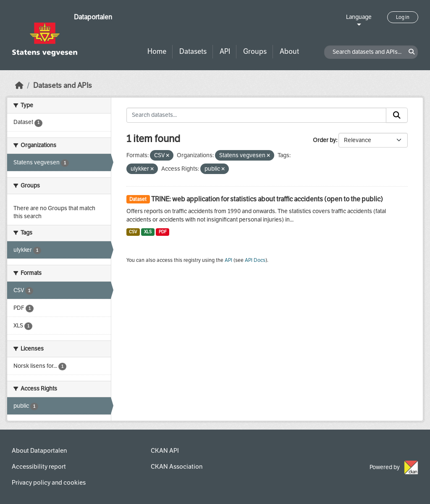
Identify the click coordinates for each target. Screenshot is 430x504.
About (289, 51)
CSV (133, 232)
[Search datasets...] (257, 115)
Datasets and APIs (63, 86)
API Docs (255, 260)
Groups (255, 51)
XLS (148, 232)
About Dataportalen (39, 451)
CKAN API (165, 451)
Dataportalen (93, 17)
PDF (163, 232)
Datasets (193, 51)
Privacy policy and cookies (49, 483)
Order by (324, 140)
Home (157, 51)
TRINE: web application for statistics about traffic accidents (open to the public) (267, 199)
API (225, 51)
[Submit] (397, 115)
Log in (403, 17)
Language (359, 17)
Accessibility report (39, 467)
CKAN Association (177, 467)
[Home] (19, 86)
